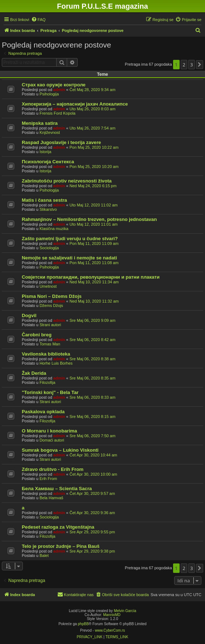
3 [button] (191, 65)
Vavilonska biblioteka (46, 354)
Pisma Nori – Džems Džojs (52, 296)
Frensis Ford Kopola (58, 113)
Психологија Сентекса (48, 162)
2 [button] (184, 65)
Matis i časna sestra (44, 200)
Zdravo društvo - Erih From (53, 469)
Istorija (45, 152)
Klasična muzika (54, 229)
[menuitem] (38, 20)
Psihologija (49, 94)
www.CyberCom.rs (110, 630)
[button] (200, 65)
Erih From (48, 479)
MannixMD (112, 615)
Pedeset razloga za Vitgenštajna (58, 527)
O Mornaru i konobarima (49, 431)
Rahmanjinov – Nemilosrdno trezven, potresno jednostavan (89, 219)
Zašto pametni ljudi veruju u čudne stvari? (70, 239)
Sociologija (49, 248)
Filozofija (47, 382)
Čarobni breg (37, 335)
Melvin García (125, 611)
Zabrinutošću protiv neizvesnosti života (67, 181)
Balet (44, 555)
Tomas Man (50, 344)
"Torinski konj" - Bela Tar (50, 392)
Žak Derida (34, 373)
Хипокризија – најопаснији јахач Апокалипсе (75, 104)
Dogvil (29, 315)
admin (59, 90)
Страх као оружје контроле (54, 85)
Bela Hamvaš (51, 498)
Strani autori (50, 325)
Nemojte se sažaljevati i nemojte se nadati (69, 258)
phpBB (83, 624)
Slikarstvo (48, 209)
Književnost (50, 132)
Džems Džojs (51, 305)
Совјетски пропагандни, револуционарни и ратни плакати (91, 277)
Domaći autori (52, 440)
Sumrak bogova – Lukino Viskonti (60, 450)
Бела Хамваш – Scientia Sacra (57, 489)
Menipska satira (40, 123)
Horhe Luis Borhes (56, 363)
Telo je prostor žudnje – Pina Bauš (61, 546)
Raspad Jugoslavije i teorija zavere (61, 142)
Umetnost (48, 286)
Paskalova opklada (43, 412)
